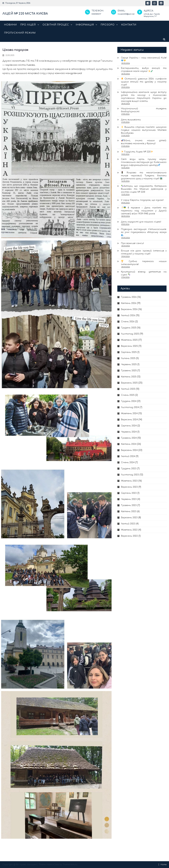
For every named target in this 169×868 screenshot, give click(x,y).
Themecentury (70, 865)
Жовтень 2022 (129, 530)
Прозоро (108, 25)
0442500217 (96, 14)
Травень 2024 (129, 438)
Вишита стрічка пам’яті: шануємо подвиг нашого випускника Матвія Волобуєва (144, 130)
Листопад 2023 (130, 475)
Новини (10, 25)
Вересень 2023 (129, 487)
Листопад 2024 (130, 407)
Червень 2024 (129, 432)
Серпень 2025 (129, 352)
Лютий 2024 (128, 456)
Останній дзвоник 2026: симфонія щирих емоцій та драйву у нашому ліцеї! (144, 82)
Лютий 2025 (128, 389)
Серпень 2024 (129, 426)
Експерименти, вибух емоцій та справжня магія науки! (144, 70)
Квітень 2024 (129, 444)
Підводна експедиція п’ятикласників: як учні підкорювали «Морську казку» (144, 232)
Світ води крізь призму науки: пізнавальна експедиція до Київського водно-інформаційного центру (144, 162)
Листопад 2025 (130, 334)
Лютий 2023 (128, 524)
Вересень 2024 (129, 420)
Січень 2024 (128, 462)
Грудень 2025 (129, 328)
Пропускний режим (20, 33)
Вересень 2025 (129, 346)
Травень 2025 (129, 371)
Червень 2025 (129, 364)
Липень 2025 (128, 358)
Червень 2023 (129, 499)
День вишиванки (131, 120)
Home (164, 865)
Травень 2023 (129, 505)
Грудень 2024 (129, 401)
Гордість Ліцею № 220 (137, 152)
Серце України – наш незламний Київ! (144, 59)
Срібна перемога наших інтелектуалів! (144, 263)
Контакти (129, 25)
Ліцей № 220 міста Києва (25, 14)
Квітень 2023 (129, 511)
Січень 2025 (128, 395)
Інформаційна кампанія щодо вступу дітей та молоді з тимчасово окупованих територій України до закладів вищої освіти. (144, 97)
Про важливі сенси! (132, 243)
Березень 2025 (129, 383)
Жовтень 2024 (129, 413)
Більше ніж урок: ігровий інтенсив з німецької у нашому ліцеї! (144, 252)
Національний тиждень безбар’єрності (144, 110)
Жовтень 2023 (129, 481)
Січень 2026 (128, 322)
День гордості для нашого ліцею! (141, 222)
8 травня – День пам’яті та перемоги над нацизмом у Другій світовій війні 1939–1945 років (144, 211)
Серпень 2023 (129, 493)
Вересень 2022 (129, 536)
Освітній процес (56, 25)
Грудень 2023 (129, 469)
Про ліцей (28, 25)
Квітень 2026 (129, 303)
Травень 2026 (129, 297)
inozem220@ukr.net (126, 14)
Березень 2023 (129, 518)
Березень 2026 (129, 309)
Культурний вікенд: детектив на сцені (144, 273)
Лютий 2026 (128, 315)
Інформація (85, 25)
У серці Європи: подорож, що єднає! (142, 200)
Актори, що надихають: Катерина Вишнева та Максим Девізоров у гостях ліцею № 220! (144, 189)
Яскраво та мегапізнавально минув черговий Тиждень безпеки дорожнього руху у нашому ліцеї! (144, 176)
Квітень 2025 (129, 377)
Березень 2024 (129, 450)
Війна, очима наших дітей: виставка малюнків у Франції (144, 142)
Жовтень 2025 (129, 340)
